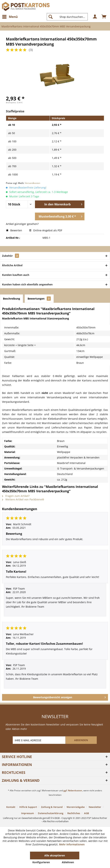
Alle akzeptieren (55, 855)
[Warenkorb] (104, 17)
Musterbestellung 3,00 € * (60, 216)
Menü (10, 16)
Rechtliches (74, 813)
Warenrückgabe (76, 807)
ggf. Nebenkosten (73, 790)
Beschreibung (11, 299)
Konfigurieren (41, 862)
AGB (87, 813)
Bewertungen (39, 299)
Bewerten (14, 230)
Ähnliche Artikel (12, 265)
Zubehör (10, 256)
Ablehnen (68, 862)
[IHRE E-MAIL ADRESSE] (39, 740)
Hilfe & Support (28, 807)
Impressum (27, 813)
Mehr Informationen (72, 844)
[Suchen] (51, 17)
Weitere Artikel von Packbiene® (23, 499)
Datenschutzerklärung (51, 813)
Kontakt (11, 807)
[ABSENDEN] (81, 740)
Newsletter (95, 807)
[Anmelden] (95, 17)
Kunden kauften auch (16, 275)
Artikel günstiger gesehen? (22, 224)
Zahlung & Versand (52, 807)
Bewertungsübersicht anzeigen (69, 697)
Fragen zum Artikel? (16, 496)
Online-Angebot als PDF (46, 230)
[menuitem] (10, 17)
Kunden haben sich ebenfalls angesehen (27, 284)
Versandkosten (32, 183)
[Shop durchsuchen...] (67, 17)
